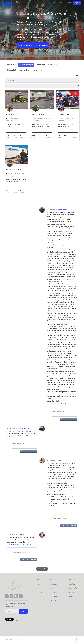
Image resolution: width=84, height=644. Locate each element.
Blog (39, 588)
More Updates (42, 569)
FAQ (51, 580)
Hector (60, 460)
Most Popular (11, 65)
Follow (17, 620)
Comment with (68, 419)
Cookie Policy (54, 601)
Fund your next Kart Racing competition (33, 45)
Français (72, 580)
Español (72, 584)
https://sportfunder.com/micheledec (19, 544)
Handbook (53, 584)
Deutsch (72, 592)
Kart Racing (10, 121)
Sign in (69, 3)
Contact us (54, 588)
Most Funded (53, 65)
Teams (35, 70)
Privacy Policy (55, 592)
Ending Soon (41, 65)
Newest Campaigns (26, 65)
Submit (23, 611)
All (41, 70)
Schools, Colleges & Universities (18, 70)
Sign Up (77, 3)
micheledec (21, 535)
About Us (40, 584)
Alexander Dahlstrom (24, 428)
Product (40, 592)
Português (73, 588)
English (72, 596)
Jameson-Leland (62, 209)
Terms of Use (54, 596)
